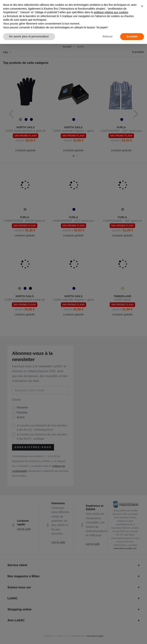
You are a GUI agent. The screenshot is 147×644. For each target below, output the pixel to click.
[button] (142, 6)
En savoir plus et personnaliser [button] (29, 36)
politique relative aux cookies (111, 12)
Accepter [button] (132, 36)
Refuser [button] (108, 36)
